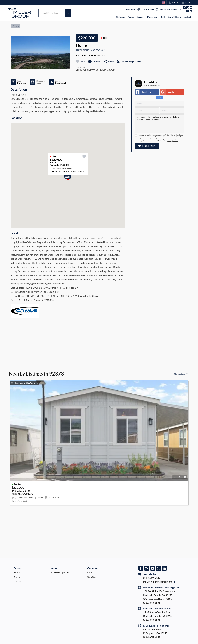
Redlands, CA (86, 50)
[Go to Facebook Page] (184, 8)
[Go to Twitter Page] (188, 11)
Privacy (175, 141)
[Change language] (164, 2)
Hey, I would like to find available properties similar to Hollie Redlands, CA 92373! (159, 124)
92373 (101, 50)
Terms (169, 141)
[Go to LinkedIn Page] (191, 11)
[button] (68, 13)
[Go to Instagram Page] (188, 8)
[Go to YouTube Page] (191, 8)
